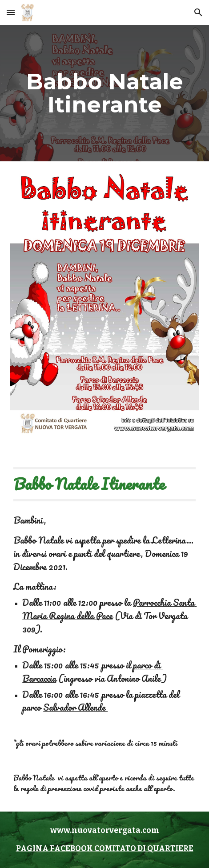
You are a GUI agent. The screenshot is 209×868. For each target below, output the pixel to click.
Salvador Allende (75, 707)
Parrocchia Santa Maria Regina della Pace (109, 609)
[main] (104, 93)
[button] (11, 12)
